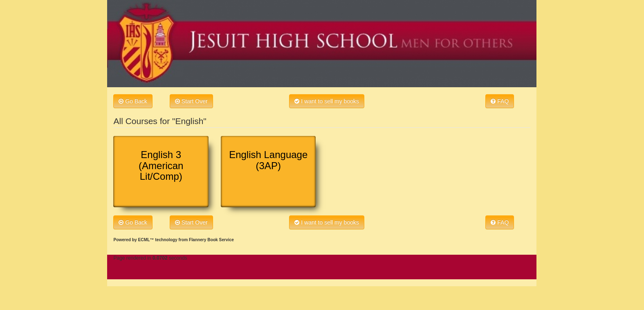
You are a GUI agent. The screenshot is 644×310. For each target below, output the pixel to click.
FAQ (500, 101)
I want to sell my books (327, 101)
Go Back (133, 101)
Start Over (191, 101)
